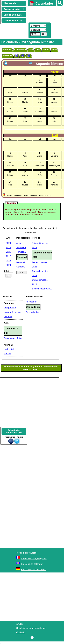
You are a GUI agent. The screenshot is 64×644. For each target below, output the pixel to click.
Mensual (21, 262)
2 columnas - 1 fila (13, 338)
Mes (31, 50)
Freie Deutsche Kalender (33, 570)
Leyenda (8, 55)
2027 (8, 256)
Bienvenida (10, 3)
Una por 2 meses (12, 312)
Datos (46, 50)
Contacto (21, 632)
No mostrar (31, 302)
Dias (38, 50)
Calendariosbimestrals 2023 (14, 431)
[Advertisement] (44, 14)
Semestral (21, 247)
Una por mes (10, 308)
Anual (19, 243)
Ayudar (20, 624)
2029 (8, 265)
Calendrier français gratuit (34, 558)
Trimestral (21, 252)
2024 (8, 243)
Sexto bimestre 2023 (42, 289)
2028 (8, 261)
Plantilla (7, 50)
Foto (54, 50)
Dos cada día (32, 312)
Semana (20, 267)
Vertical (7, 354)
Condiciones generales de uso (31, 628)
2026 (8, 252)
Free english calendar (32, 564)
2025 (8, 247)
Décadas (8, 316)
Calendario (20, 50)
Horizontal (9, 349)
